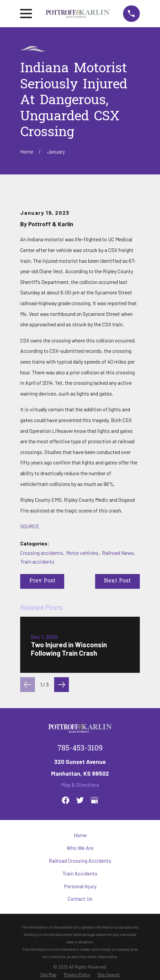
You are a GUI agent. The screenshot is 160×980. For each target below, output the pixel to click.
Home (80, 835)
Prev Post (42, 581)
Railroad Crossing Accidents (80, 861)
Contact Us (80, 899)
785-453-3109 (80, 749)
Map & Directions (80, 785)
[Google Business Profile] (94, 800)
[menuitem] (48, 975)
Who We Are (80, 848)
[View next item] (62, 685)
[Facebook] (66, 800)
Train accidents (37, 561)
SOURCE (30, 526)
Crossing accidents (42, 553)
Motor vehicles (82, 553)
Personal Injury (80, 886)
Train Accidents (80, 873)
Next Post (117, 581)
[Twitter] (80, 800)
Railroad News (118, 553)
